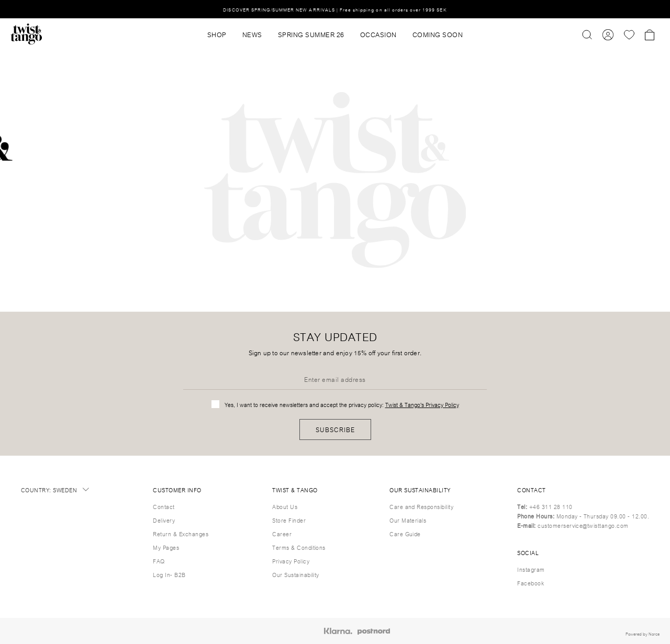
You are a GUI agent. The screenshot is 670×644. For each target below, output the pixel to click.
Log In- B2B (169, 574)
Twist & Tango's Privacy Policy (422, 404)
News (252, 34)
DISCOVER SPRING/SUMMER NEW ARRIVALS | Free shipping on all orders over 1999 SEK (335, 9)
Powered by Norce (643, 634)
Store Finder (289, 520)
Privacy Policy (291, 561)
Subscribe (335, 429)
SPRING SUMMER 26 (311, 34)
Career (282, 534)
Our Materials (408, 520)
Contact (164, 506)
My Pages (166, 547)
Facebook (531, 583)
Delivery (164, 520)
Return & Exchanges (181, 534)
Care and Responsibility (421, 506)
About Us (285, 506)
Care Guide (405, 534)
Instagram (531, 569)
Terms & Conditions (299, 547)
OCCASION (378, 34)
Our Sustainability (296, 574)
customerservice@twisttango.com (583, 525)
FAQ (159, 561)
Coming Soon (438, 34)
